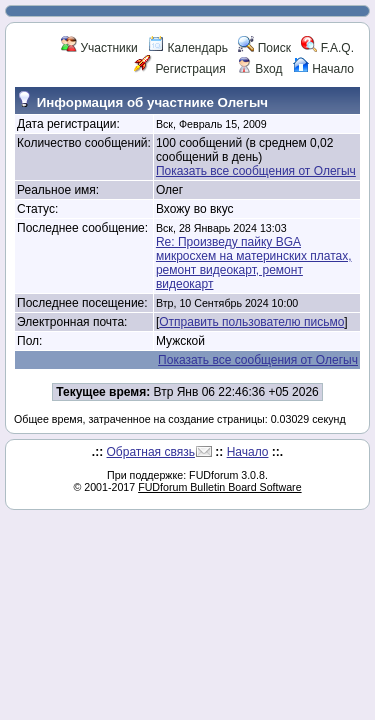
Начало (323, 69)
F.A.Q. (327, 48)
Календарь (188, 48)
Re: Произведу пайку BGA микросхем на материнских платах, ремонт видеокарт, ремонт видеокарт (254, 263)
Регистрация (179, 69)
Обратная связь (151, 452)
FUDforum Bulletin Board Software (219, 487)
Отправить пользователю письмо (251, 322)
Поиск (264, 48)
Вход (259, 69)
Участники (99, 48)
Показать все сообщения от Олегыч (256, 171)
